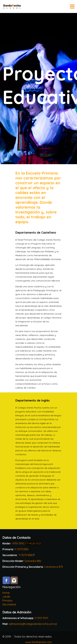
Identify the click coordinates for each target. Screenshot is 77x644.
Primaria (7, 601)
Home (6, 593)
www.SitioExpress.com (38, 642)
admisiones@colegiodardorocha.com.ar (33, 624)
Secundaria (9, 604)
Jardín (6, 597)
